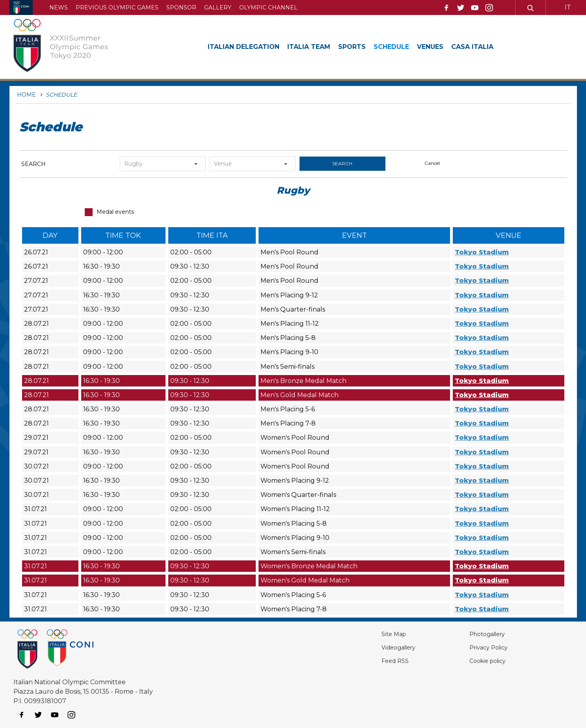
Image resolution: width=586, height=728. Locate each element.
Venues (454, 47)
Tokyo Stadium (482, 252)
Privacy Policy (475, 647)
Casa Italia (501, 47)
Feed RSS (368, 661)
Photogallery (474, 634)
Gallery (218, 7)
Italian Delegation (248, 47)
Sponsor (181, 7)
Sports (368, 47)
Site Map (367, 634)
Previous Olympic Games (117, 7)
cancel (432, 163)
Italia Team (320, 47)
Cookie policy (474, 661)
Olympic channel (268, 7)
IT (568, 7)
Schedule (411, 47)
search (342, 163)
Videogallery (373, 647)
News (59, 7)
